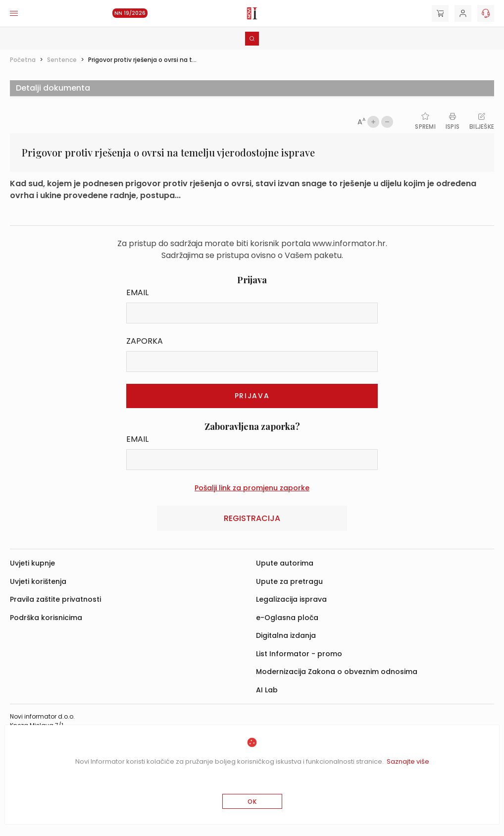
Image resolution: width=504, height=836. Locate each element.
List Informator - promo (299, 654)
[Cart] (440, 13)
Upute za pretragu (289, 581)
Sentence (62, 60)
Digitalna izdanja (286, 635)
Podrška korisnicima (46, 618)
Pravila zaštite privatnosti (55, 599)
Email (137, 292)
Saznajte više (408, 761)
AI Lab (267, 690)
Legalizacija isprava (291, 599)
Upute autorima (285, 563)
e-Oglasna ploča (287, 618)
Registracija (252, 518)
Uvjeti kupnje (32, 563)
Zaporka (145, 341)
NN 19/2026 (130, 13)
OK (252, 802)
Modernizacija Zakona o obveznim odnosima (337, 672)
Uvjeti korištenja (38, 581)
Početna (23, 60)
